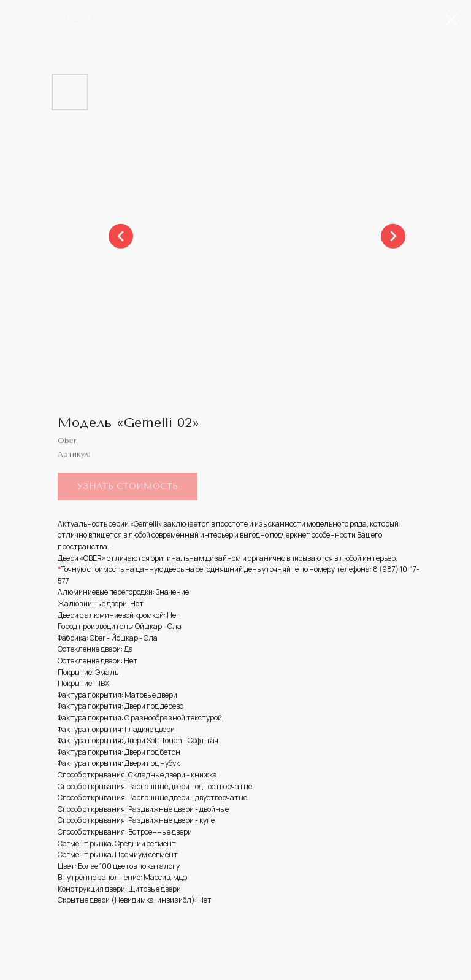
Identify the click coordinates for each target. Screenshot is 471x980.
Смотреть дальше (56, 18)
